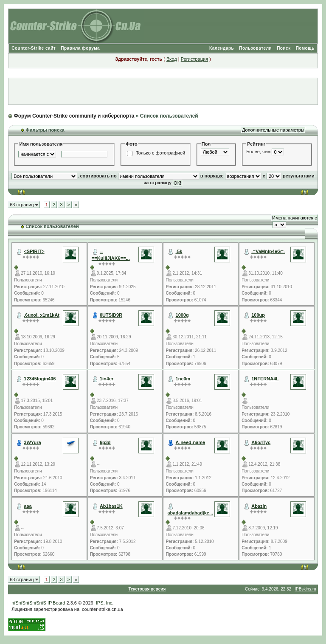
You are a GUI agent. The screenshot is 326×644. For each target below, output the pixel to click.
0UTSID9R (111, 315)
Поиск (284, 48)
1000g (182, 315)
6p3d (105, 442)
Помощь (305, 48)
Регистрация (194, 59)
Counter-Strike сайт (34, 48)
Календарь (222, 48)
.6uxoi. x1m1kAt (42, 315)
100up (258, 315)
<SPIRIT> (34, 251)
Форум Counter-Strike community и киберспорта (74, 116)
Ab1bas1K (111, 506)
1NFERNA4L (265, 379)
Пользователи (255, 48)
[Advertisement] (163, 91)
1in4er (107, 379)
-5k (179, 251)
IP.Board (56, 603)
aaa (28, 506)
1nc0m (183, 379)
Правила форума (80, 48)
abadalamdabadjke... (190, 513)
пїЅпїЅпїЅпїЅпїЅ (29, 603)
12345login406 (40, 379)
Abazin (259, 506)
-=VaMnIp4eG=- (268, 251)
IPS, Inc (104, 603)
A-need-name (191, 442)
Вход (172, 59)
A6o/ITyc (261, 442)
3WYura (32, 442)
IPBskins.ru (305, 589)
